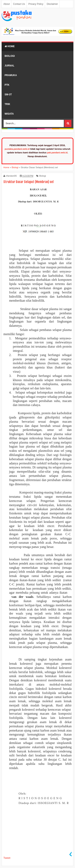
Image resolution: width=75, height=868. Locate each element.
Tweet (7, 858)
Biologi (10, 56)
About (6, 4)
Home (10, 46)
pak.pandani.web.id (57, 153)
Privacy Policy (36, 4)
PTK (7, 85)
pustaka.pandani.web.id (17, 149)
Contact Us (19, 4)
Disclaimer (52, 4)
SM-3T (8, 95)
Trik (7, 104)
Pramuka (11, 75)
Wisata (9, 114)
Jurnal (9, 66)
